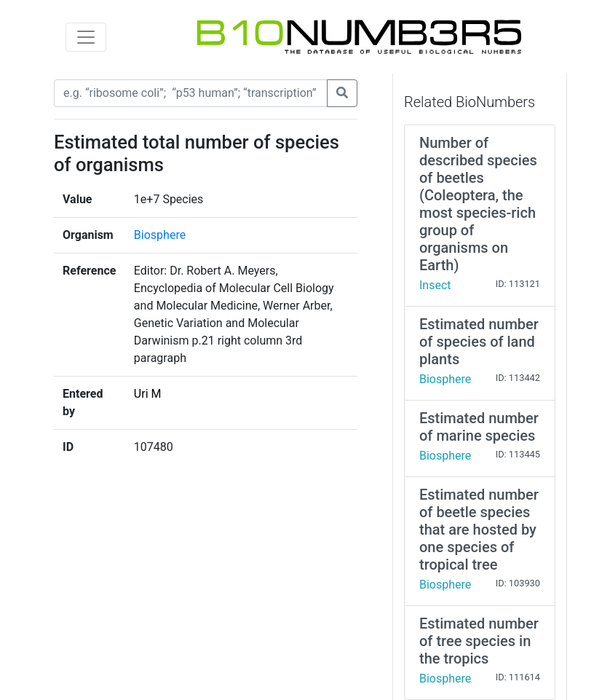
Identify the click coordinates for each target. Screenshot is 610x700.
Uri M (148, 394)
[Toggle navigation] (86, 37)
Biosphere (160, 235)
